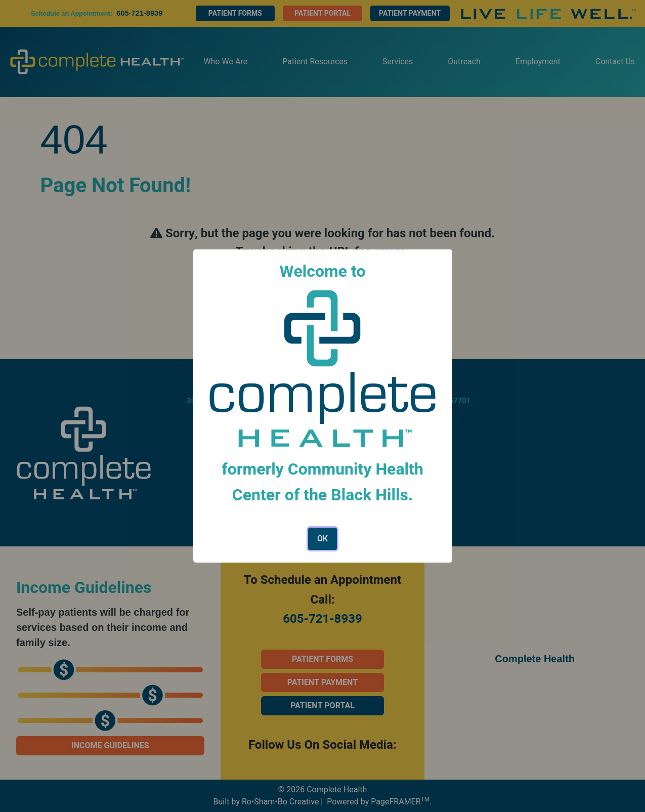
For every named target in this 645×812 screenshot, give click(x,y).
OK (322, 539)
